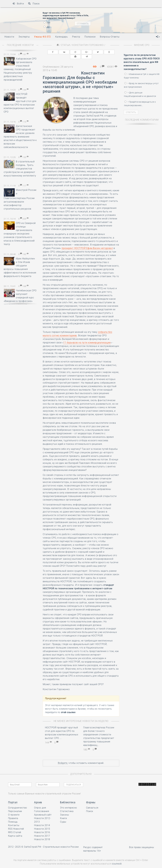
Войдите (63, 758)
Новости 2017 (42, 831)
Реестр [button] (76, 37)
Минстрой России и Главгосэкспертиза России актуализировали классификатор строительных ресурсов (20, 199)
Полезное (90, 37)
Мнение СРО (142, 45)
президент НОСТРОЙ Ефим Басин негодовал (87, 243)
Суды (63, 817)
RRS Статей (15, 827)
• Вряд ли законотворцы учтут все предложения (141, 85)
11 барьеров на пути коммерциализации (87, 338)
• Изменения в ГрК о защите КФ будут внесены (142, 76)
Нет (47, 23)
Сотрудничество (18, 803)
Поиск (34, 4)
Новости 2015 (42, 824)
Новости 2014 (42, 820)
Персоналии (15, 806)
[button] (158, 37)
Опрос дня (40, 803)
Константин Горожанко (88, 45)
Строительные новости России (61, 842)
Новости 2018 (42, 834)
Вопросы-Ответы (110, 37)
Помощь (13, 817)
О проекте (14, 810)
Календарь (61, 37)
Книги (63, 813)
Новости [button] (9, 37)
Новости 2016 (42, 827)
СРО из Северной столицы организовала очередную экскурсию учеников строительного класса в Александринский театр (20, 234)
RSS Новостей (16, 824)
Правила (13, 813)
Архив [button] (38, 797)
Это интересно (68, 803)
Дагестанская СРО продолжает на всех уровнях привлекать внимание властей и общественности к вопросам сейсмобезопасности (20, 137)
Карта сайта (15, 831)
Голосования (42, 806)
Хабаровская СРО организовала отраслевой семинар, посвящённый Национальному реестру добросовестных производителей (20, 69)
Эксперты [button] (24, 37)
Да (46, 27)
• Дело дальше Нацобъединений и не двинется (140, 94)
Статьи (66, 45)
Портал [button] (13, 797)
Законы (64, 810)
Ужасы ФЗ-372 (42, 37)
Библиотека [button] (68, 797)
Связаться (92, 803)
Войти (18, 4)
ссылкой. (117, 859)
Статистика (67, 806)
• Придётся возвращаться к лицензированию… (140, 104)
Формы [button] (91, 797)
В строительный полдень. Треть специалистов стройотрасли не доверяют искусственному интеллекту (20, 169)
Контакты (14, 820)
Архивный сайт (43, 810)
